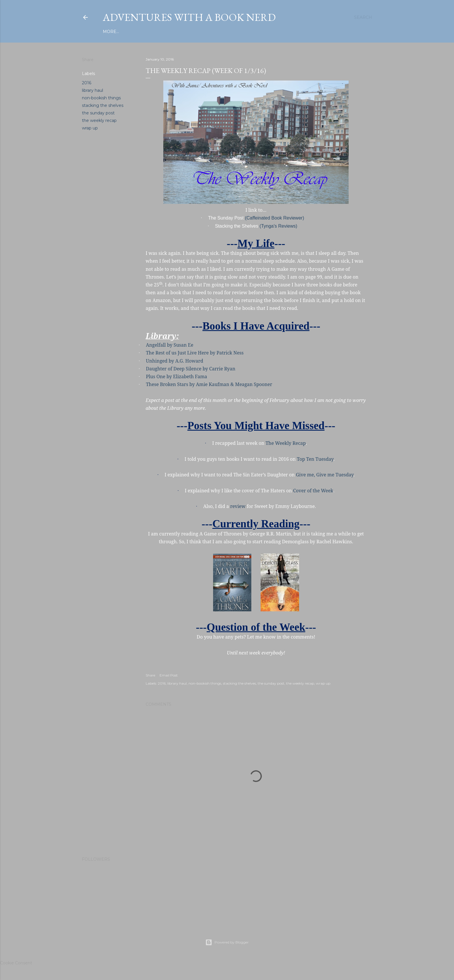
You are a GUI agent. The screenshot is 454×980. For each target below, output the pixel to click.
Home (110, 32)
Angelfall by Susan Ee (170, 345)
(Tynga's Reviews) (278, 226)
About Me (200, 32)
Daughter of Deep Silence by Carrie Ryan (191, 369)
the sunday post (98, 113)
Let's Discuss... (290, 32)
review (238, 506)
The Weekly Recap (286, 443)
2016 (87, 83)
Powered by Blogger (227, 942)
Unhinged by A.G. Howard (175, 361)
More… (318, 32)
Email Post (169, 675)
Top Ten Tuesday (315, 459)
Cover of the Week (313, 491)
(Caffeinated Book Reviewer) (274, 218)
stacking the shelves (103, 105)
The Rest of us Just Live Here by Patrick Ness (195, 353)
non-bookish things (101, 98)
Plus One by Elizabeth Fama (176, 376)
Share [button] (88, 60)
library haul (93, 90)
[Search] (363, 17)
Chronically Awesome (242, 32)
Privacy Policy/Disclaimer (152, 32)
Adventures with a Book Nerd (189, 17)
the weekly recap (99, 120)
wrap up (90, 128)
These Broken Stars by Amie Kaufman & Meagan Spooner (209, 384)
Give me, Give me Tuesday (325, 475)
